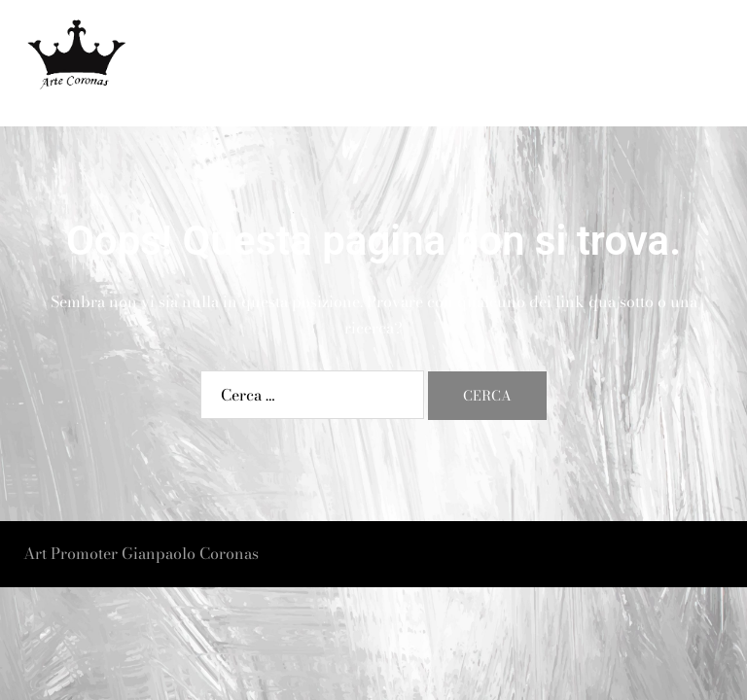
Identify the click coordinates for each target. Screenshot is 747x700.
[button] (685, 64)
